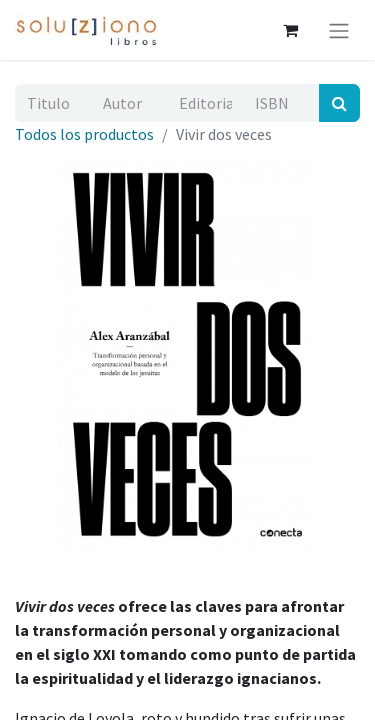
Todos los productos (84, 134)
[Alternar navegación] (339, 30)
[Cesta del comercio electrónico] (290, 30)
